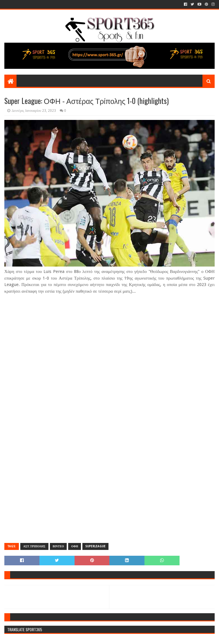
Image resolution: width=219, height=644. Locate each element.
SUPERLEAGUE (95, 546)
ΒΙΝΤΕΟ (58, 546)
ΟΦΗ (75, 546)
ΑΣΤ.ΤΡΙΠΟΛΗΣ (34, 546)
